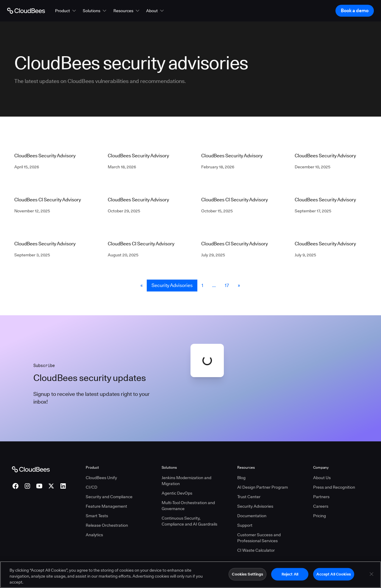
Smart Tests (97, 516)
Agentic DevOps (177, 493)
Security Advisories (172, 285)
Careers (321, 506)
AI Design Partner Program (263, 487)
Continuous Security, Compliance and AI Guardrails (189, 521)
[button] (66, 11)
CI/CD (92, 487)
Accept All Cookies (334, 578)
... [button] (214, 285)
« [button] (142, 285)
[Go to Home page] (26, 11)
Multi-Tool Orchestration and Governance (188, 506)
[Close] (371, 578)
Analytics (94, 535)
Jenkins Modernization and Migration (186, 481)
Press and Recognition (334, 487)
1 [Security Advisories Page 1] (202, 285)
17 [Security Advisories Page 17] (227, 285)
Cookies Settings (248, 578)
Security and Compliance (109, 497)
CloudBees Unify (101, 478)
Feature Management (106, 506)
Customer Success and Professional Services (259, 538)
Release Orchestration (107, 525)
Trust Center (249, 497)
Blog (241, 478)
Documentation (252, 516)
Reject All (290, 578)
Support (245, 525)
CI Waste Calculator (256, 550)
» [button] (239, 285)
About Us (322, 478)
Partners (321, 497)
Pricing (320, 516)
